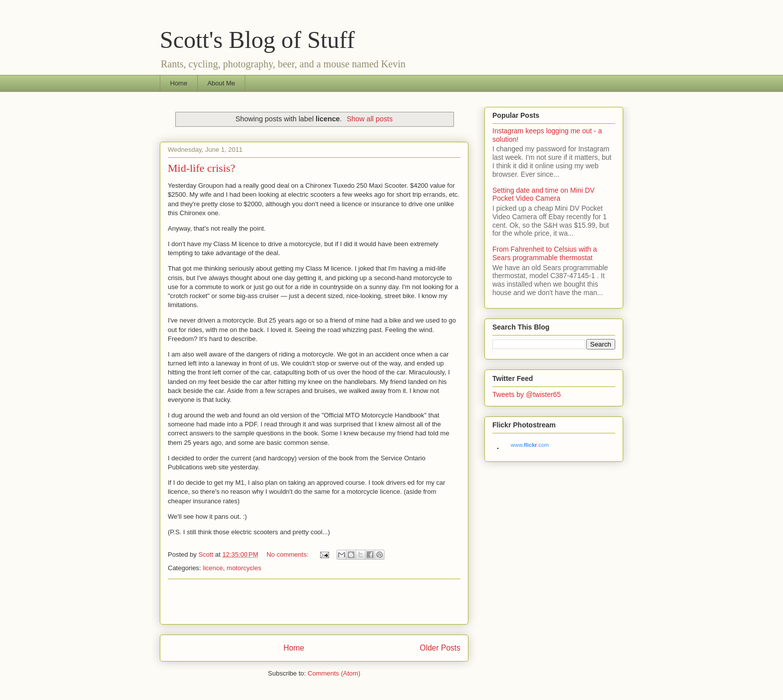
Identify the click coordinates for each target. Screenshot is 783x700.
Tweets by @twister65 (527, 394)
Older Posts (440, 648)
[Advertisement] (314, 602)
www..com (530, 445)
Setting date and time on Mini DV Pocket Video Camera (544, 194)
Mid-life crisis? (201, 168)
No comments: (288, 554)
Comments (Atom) (334, 673)
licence (213, 568)
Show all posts (370, 119)
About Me (221, 83)
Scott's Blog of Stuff (257, 40)
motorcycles (244, 568)
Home (179, 83)
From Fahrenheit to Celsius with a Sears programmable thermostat (545, 253)
